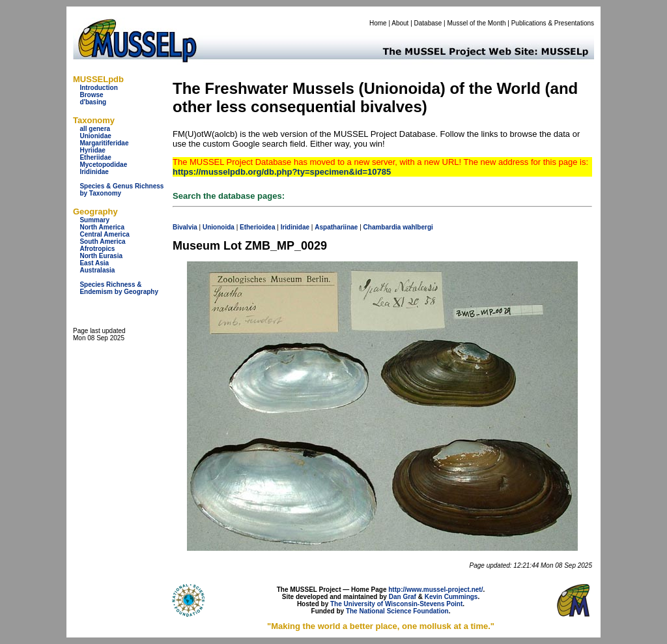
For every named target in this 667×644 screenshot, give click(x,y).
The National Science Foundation (397, 611)
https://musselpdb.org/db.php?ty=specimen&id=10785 (282, 172)
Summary (94, 220)
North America (102, 227)
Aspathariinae (336, 227)
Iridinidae (94, 172)
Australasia (97, 270)
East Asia (94, 263)
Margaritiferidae (104, 143)
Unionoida (219, 227)
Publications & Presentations (553, 23)
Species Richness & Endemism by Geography (119, 288)
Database (428, 23)
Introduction (98, 88)
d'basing (93, 102)
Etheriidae (95, 157)
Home (378, 23)
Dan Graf (403, 597)
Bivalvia (185, 227)
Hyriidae (92, 150)
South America (102, 242)
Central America (104, 234)
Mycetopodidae (103, 165)
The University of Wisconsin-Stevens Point (396, 604)
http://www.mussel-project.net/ (435, 590)
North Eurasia (101, 256)
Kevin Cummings (451, 597)
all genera (95, 129)
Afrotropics (97, 249)
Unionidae (95, 136)
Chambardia (382, 227)
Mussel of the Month (477, 23)
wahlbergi (418, 227)
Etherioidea (257, 227)
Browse (91, 95)
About (400, 23)
